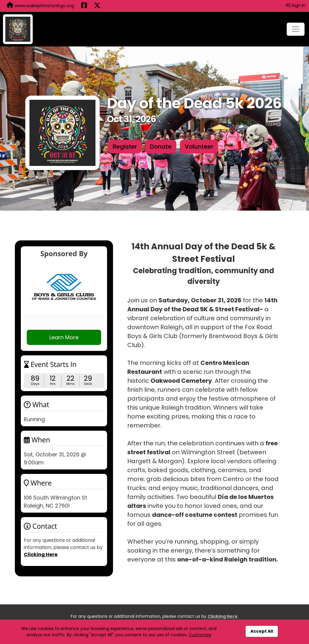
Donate (161, 147)
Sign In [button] (296, 5)
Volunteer (199, 147)
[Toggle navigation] (296, 29)
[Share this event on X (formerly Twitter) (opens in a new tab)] (97, 6)
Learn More (64, 337)
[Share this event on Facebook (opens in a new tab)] (84, 6)
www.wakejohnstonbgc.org (40, 5)
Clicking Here (41, 554)
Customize (200, 635)
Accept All (262, 631)
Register (125, 147)
